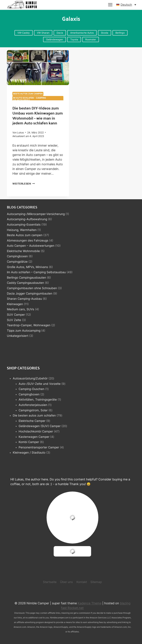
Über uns (66, 582)
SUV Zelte (14, 320)
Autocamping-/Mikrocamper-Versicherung (36, 214)
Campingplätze (17, 262)
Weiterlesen (24, 184)
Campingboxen (17, 256)
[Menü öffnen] (110, 5)
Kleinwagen (15, 304)
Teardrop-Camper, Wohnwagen (29, 325)
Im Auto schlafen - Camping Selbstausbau (30, 99)
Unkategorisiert (18, 336)
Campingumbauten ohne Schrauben (32, 288)
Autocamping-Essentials (24, 225)
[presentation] (38, 68)
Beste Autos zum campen (28, 94)
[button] (126, 5)
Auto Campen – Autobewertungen (31, 246)
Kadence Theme (90, 603)
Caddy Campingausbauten (25, 283)
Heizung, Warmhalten (22, 230)
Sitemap (96, 582)
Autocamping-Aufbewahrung (27, 219)
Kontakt (82, 582)
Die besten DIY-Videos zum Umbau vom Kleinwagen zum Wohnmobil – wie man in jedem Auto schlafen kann (38, 115)
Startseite (50, 582)
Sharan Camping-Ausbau (24, 299)
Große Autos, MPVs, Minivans (27, 267)
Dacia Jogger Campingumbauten (30, 293)
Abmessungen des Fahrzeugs (28, 240)
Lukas (20, 132)
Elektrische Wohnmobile (23, 251)
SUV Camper (16, 315)
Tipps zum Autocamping (24, 331)
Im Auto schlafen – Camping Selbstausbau (36, 272)
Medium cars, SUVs (21, 309)
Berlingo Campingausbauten (26, 278)
